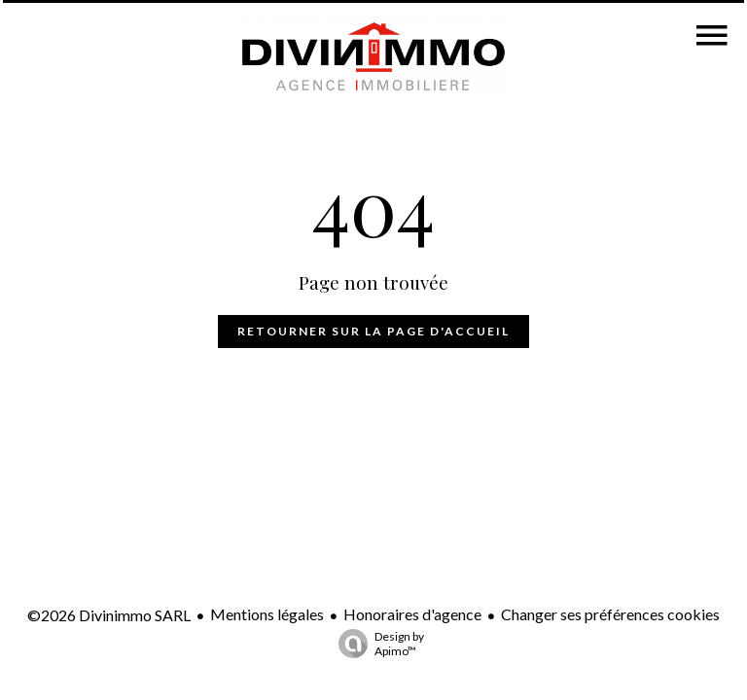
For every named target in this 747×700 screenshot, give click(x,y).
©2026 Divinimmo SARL (109, 615)
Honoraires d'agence (412, 614)
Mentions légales (267, 614)
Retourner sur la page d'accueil (373, 331)
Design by (376, 644)
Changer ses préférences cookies (610, 614)
